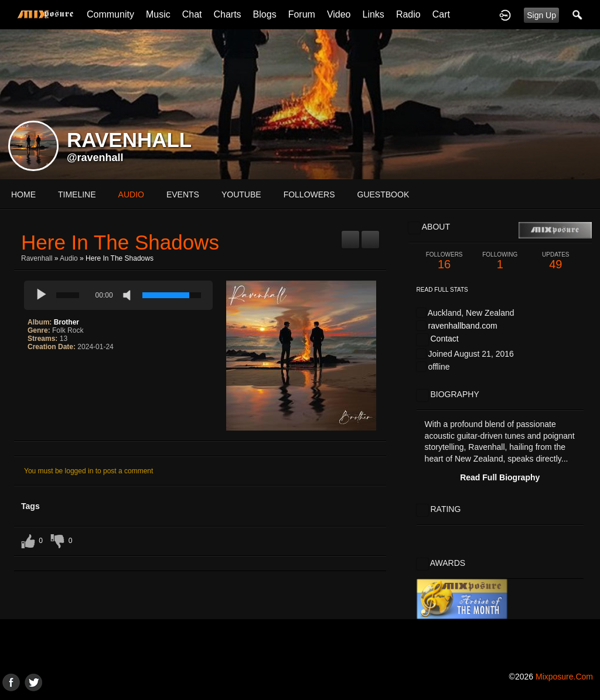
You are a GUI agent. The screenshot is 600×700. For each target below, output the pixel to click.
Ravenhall (37, 258)
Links (374, 14)
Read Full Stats (442, 290)
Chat (192, 14)
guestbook (383, 194)
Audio (69, 258)
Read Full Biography (500, 477)
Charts (227, 14)
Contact (444, 339)
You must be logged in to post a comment (88, 471)
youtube (241, 194)
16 (444, 261)
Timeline (77, 194)
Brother (67, 322)
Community (110, 14)
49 (556, 261)
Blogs (265, 14)
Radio (408, 14)
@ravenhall (95, 158)
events (183, 194)
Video (339, 14)
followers (309, 194)
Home (23, 194)
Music (158, 14)
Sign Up (541, 15)
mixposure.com (564, 677)
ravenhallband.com (462, 326)
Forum (302, 14)
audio (131, 194)
